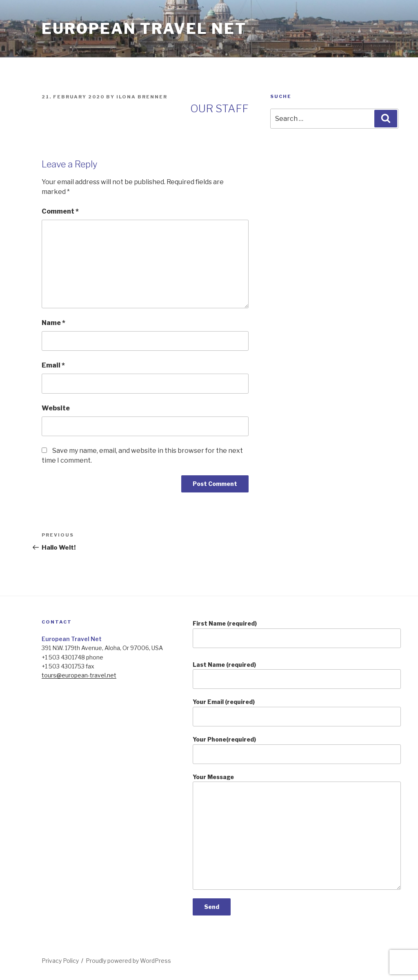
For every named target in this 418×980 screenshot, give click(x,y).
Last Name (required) (297, 675)
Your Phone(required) (297, 750)
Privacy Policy (60, 961)
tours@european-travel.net (79, 675)
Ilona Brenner (142, 97)
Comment (60, 211)
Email (53, 365)
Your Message (297, 832)
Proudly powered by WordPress (128, 961)
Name (53, 323)
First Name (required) (297, 634)
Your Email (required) (297, 712)
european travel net (144, 29)
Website (56, 408)
